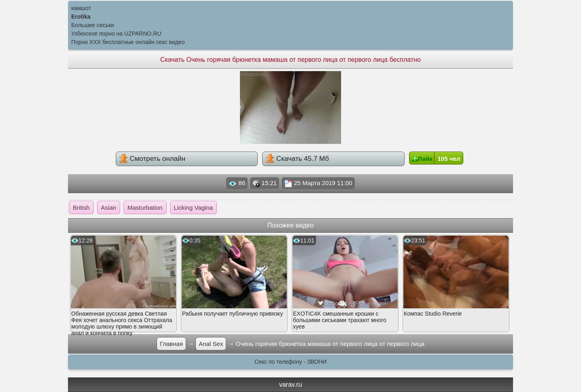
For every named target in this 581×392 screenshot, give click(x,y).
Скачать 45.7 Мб (297, 158)
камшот (81, 8)
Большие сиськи (93, 25)
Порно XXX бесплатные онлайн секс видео (128, 42)
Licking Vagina (193, 208)
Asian (109, 208)
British (81, 208)
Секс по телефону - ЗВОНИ (291, 362)
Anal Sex (211, 344)
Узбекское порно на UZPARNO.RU (116, 34)
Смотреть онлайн (152, 158)
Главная (171, 344)
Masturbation (145, 208)
